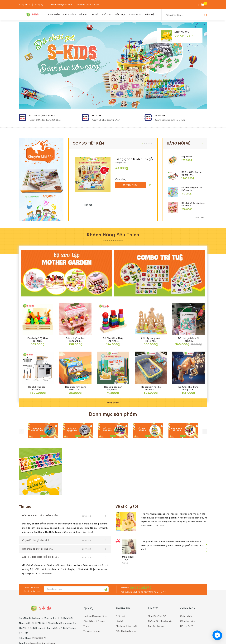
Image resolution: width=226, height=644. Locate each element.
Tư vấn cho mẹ (91, 631)
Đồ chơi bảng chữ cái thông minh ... (192, 189)
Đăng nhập (24, 4)
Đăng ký (39, 4)
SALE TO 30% (182, 32)
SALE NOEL (135, 14)
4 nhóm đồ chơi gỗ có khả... (41, 557)
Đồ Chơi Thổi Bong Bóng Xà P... (188, 388)
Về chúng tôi (127, 507)
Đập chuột (187, 157)
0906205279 (92, 4)
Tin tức (25, 507)
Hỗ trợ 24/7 (186, 626)
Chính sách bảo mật (126, 626)
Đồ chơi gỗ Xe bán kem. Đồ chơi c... (193, 204)
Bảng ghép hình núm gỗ (134, 159)
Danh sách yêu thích (61, 4)
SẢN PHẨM (54, 14)
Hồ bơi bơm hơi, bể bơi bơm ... (151, 388)
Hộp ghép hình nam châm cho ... (75, 388)
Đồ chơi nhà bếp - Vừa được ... (38, 388)
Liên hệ (119, 621)
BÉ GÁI (95, 14)
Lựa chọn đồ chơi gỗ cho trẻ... (38, 549)
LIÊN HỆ (150, 14)
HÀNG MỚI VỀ (179, 144)
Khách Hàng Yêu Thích (113, 235)
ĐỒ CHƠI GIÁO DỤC (114, 14)
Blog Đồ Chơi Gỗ (157, 616)
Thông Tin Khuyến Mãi (160, 621)
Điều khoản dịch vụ (126, 631)
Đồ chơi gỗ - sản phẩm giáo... (41, 516)
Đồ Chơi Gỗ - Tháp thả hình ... (113, 339)
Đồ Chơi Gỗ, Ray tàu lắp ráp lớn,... (192, 173)
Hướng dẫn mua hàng (95, 616)
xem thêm (113, 403)
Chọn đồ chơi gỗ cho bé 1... (36, 540)
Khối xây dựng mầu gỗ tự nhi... (151, 339)
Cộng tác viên (187, 621)
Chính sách (186, 616)
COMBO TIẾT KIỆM (88, 144)
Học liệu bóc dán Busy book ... (113, 388)
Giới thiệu (121, 616)
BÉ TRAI (84, 14)
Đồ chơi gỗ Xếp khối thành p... (188, 339)
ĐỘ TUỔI (70, 14)
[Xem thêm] (88, 532)
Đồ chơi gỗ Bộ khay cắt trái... (38, 339)
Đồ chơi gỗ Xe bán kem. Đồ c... (75, 339)
